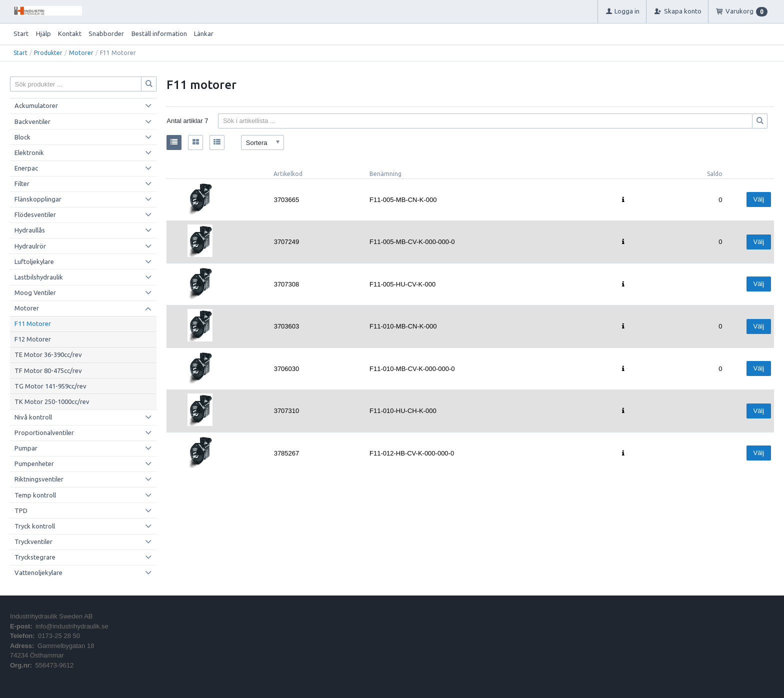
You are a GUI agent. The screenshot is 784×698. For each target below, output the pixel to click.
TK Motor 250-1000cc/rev (52, 401)
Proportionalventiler (44, 432)
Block (22, 137)
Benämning (385, 174)
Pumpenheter (34, 463)
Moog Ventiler (35, 292)
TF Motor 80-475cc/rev (48, 370)
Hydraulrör (30, 246)
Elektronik (29, 152)
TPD (21, 510)
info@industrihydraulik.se (72, 626)
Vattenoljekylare (38, 572)
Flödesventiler (35, 214)
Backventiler (32, 121)
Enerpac (26, 168)
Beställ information (159, 33)
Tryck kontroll (35, 526)
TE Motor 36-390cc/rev (48, 354)
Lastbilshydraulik (39, 277)
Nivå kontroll (33, 417)
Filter (22, 183)
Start (21, 33)
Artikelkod (288, 174)
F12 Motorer (33, 339)
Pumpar (26, 448)
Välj (758, 199)
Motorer (81, 53)
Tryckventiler (33, 541)
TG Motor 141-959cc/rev (50, 386)
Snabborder (106, 33)
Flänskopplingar (38, 199)
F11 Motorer (33, 323)
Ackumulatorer (36, 105)
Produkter (48, 53)
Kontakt (70, 33)
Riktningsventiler (39, 479)
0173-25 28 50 (59, 636)
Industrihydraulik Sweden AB (51, 616)
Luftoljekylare (34, 261)
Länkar (204, 33)
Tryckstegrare (35, 557)
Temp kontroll (35, 495)
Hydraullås (30, 230)
